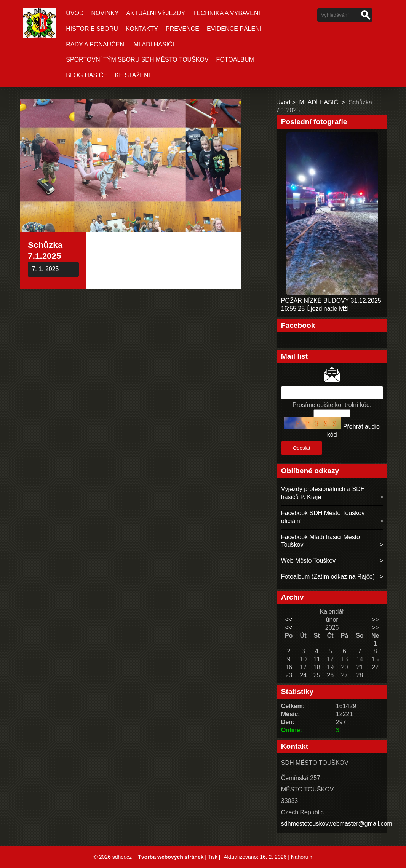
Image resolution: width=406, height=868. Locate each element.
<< (289, 620)
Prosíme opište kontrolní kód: (332, 405)
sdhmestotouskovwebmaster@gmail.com (337, 824)
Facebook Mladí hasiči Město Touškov (320, 541)
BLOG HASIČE (86, 75)
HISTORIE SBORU (92, 29)
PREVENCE (182, 29)
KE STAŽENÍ (133, 75)
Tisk (213, 857)
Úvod (75, 13)
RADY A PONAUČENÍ (96, 44)
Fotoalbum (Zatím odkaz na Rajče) (328, 577)
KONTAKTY (142, 29)
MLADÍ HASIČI (154, 44)
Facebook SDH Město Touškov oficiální (323, 517)
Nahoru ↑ (302, 857)
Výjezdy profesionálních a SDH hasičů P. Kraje (323, 493)
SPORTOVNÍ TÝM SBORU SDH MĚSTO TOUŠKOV (137, 60)
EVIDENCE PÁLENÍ (234, 29)
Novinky (105, 13)
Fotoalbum (235, 60)
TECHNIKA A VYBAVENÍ (226, 13)
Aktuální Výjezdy (156, 13)
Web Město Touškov (308, 561)
